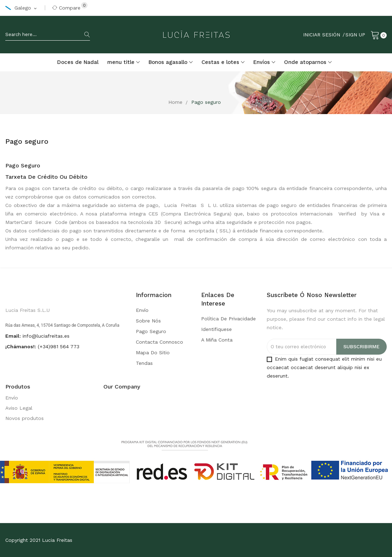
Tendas (144, 363)
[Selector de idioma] (22, 8)
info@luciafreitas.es (46, 336)
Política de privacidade (228, 319)
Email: (13, 336)
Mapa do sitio (153, 352)
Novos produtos (25, 418)
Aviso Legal (19, 408)
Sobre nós (148, 321)
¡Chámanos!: (21, 346)
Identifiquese (216, 329)
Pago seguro (151, 331)
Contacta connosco (159, 342)
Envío (142, 310)
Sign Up (355, 35)
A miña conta (217, 340)
